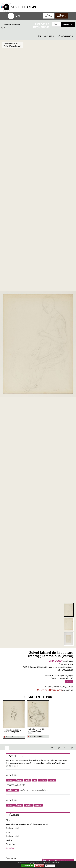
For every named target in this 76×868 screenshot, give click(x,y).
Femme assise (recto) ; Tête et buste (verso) (12, 731)
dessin (69, 681)
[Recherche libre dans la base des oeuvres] (56, 24)
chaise (52, 780)
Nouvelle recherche (41, 26)
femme (19, 780)
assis (28, 780)
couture (43, 780)
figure (10, 780)
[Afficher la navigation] (11, 16)
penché (29, 805)
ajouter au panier (46, 36)
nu (35, 780)
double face (10, 848)
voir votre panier (66, 36)
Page (48, 16)
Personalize (50, 866)
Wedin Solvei (12, 790)
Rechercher (68, 25)
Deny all (40, 866)
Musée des (50, 690)
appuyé (38, 805)
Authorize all (27, 866)
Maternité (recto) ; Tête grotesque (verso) (36, 730)
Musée (62, 16)
